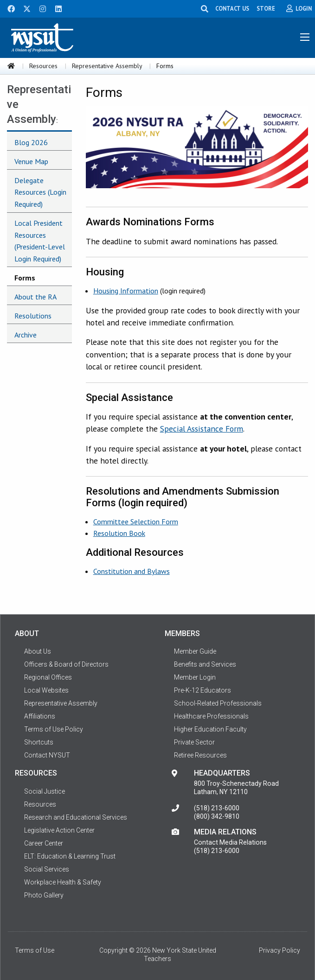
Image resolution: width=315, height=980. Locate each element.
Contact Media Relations (230, 842)
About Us (38, 651)
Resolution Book (119, 533)
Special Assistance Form (202, 429)
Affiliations (40, 716)
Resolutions (33, 316)
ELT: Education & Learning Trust (70, 856)
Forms (25, 278)
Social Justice (45, 791)
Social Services (47, 869)
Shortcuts (39, 742)
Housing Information (126, 291)
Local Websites (46, 690)
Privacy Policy (280, 950)
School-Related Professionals (218, 703)
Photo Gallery (44, 895)
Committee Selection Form (136, 522)
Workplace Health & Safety (63, 882)
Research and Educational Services (76, 817)
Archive (26, 335)
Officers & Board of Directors (66, 664)
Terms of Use (35, 950)
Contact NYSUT (47, 755)
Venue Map (31, 161)
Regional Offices (48, 677)
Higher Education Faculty (210, 729)
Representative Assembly (107, 66)
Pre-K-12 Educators (202, 690)
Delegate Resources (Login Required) (40, 192)
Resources (43, 66)
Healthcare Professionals (211, 716)
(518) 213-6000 (217, 808)
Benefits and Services (205, 664)
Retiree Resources (200, 755)
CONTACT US (232, 8)
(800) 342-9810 (217, 816)
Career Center (44, 843)
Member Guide (195, 651)
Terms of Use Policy (54, 729)
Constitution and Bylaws (132, 571)
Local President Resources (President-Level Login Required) (40, 241)
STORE (266, 8)
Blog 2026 (31, 142)
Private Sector (194, 742)
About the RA (35, 297)
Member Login (195, 677)
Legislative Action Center (59, 830)
